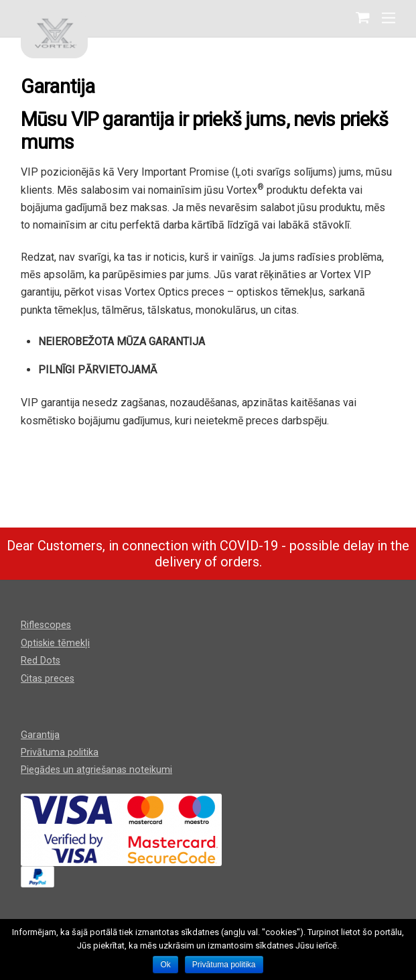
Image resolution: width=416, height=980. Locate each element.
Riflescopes (46, 625)
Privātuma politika (60, 752)
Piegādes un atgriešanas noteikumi (96, 770)
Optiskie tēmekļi (55, 643)
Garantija (40, 735)
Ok (165, 965)
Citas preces (48, 679)
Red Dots (41, 661)
